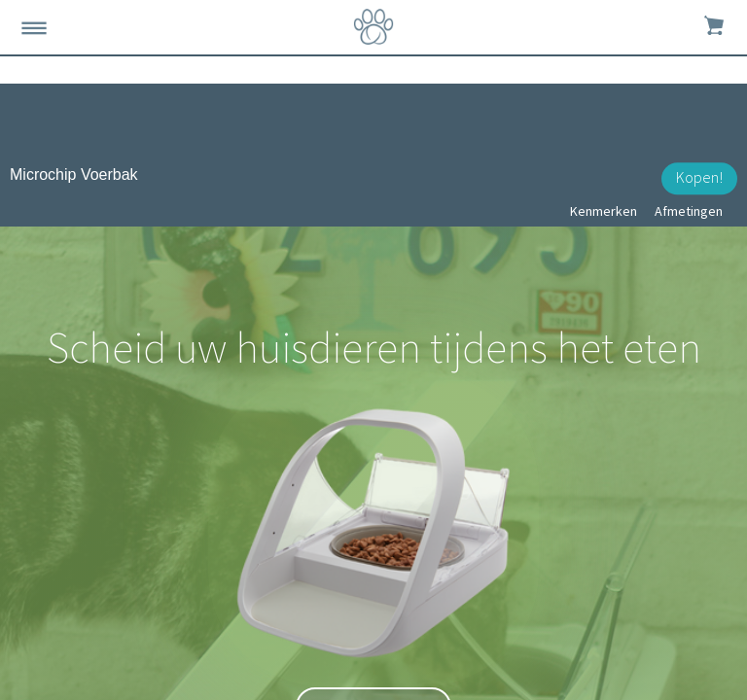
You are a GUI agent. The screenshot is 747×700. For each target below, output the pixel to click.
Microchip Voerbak (74, 175)
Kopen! (699, 177)
